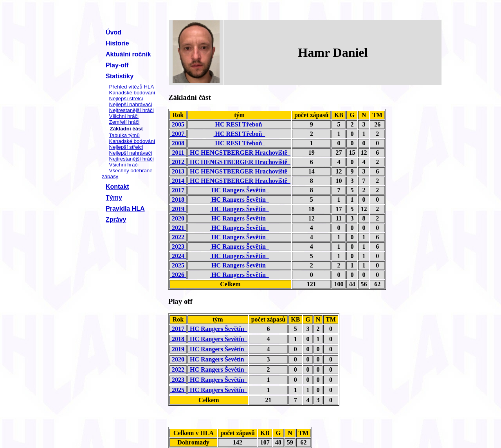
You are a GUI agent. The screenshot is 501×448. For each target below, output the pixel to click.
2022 (178, 237)
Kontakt (117, 187)
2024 (178, 256)
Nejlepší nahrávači (131, 104)
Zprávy (116, 219)
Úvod (114, 32)
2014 (178, 181)
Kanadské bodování (132, 93)
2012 (178, 162)
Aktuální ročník (128, 54)
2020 (178, 218)
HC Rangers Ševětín (239, 190)
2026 (178, 275)
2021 (178, 228)
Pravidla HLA (125, 209)
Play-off (117, 65)
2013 (178, 171)
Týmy (114, 198)
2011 (178, 153)
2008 (178, 143)
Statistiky (120, 76)
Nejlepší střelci (126, 98)
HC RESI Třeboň (240, 124)
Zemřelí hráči (124, 122)
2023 (178, 247)
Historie (117, 43)
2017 (178, 190)
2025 (178, 265)
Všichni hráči (124, 116)
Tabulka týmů (124, 135)
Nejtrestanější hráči (132, 110)
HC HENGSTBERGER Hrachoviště (239, 153)
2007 (178, 134)
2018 (178, 200)
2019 (178, 209)
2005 (178, 124)
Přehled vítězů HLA (132, 87)
